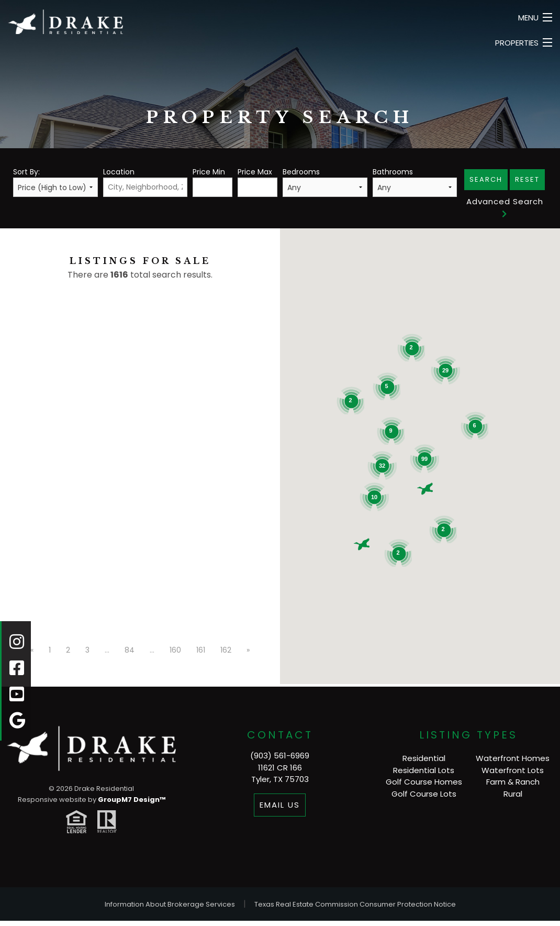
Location (145, 182)
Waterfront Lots (513, 770)
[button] (425, 489)
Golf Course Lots (424, 794)
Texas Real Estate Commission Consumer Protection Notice (355, 904)
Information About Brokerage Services (170, 904)
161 (201, 650)
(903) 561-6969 (280, 756)
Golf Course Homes (424, 782)
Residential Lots (424, 770)
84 (130, 650)
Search (486, 179)
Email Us (280, 805)
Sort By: (55, 182)
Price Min (212, 182)
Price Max (257, 182)
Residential (424, 758)
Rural (513, 794)
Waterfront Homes (513, 758)
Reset (527, 179)
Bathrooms (415, 182)
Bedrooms (325, 182)
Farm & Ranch (513, 782)
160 (175, 650)
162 (226, 650)
